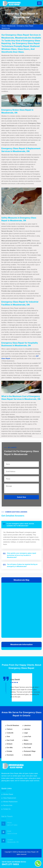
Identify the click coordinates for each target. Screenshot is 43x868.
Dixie (8, 737)
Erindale (9, 751)
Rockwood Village (30, 751)
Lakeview (27, 729)
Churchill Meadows (13, 725)
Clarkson (10, 729)
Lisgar (26, 733)
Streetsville (27, 755)
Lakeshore (27, 725)
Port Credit (27, 748)
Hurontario (10, 755)
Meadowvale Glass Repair (27, 852)
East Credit (10, 740)
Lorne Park (27, 737)
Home (4, 26)
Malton (26, 740)
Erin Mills (10, 748)
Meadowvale (11, 26)
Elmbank (10, 744)
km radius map (21, 610)
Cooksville (10, 733)
